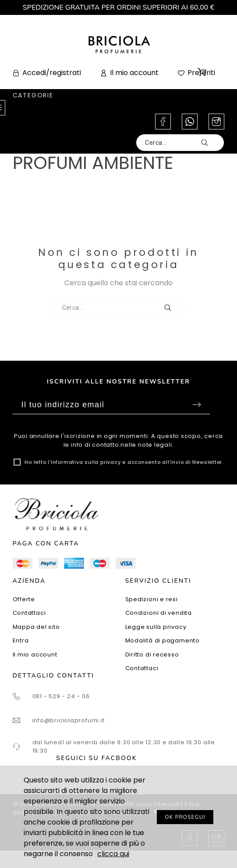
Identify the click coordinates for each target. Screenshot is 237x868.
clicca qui (113, 854)
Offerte (24, 599)
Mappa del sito (36, 627)
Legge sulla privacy (156, 627)
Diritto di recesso (152, 655)
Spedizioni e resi (152, 599)
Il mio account (35, 655)
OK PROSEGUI (185, 817)
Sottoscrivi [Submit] (197, 405)
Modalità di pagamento (163, 640)
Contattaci (29, 613)
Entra (21, 640)
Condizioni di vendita (159, 613)
